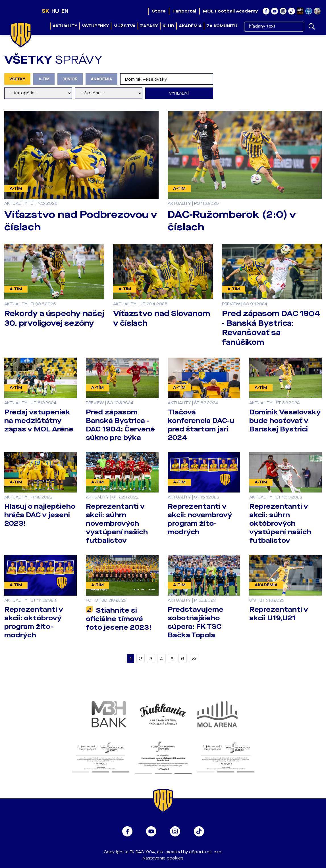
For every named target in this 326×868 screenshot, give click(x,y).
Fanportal (184, 11)
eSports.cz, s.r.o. (206, 852)
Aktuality (65, 26)
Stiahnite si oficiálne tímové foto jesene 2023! (119, 619)
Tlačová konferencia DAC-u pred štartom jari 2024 (201, 425)
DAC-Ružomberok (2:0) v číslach (232, 221)
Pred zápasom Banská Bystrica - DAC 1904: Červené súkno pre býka (120, 425)
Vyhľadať (179, 93)
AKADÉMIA (101, 79)
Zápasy (149, 26)
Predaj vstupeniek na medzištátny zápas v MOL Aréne (39, 421)
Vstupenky (95, 26)
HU (55, 11)
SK (45, 11)
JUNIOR (70, 79)
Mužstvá (124, 26)
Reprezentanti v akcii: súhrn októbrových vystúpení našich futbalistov (280, 523)
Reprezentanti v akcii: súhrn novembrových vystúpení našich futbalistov (117, 523)
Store (159, 11)
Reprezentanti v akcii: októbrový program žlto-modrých (34, 622)
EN (65, 11)
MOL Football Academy (231, 11)
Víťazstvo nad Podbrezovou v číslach (81, 221)
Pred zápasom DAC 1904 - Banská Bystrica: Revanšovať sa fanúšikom (271, 328)
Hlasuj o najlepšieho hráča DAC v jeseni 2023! (40, 515)
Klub (168, 26)
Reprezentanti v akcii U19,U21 (279, 614)
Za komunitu (222, 26)
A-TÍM (44, 79)
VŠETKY (17, 79)
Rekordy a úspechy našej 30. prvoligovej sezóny (54, 318)
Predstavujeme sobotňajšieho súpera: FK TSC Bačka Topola (196, 622)
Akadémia (190, 26)
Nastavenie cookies (163, 858)
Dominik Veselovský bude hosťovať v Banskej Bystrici (285, 421)
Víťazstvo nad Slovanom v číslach (162, 318)
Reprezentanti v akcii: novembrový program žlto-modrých (200, 519)
